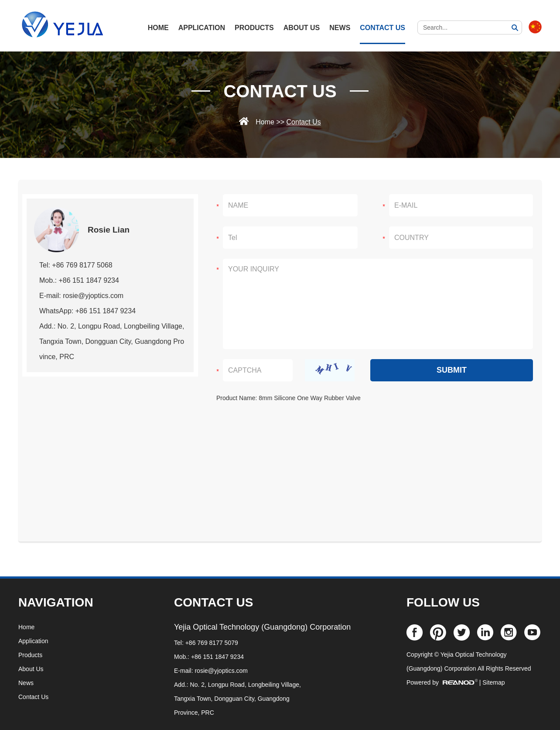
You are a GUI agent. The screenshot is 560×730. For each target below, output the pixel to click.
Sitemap (493, 682)
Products (254, 28)
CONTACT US (213, 602)
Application (202, 28)
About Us (302, 28)
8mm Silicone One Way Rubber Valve (309, 398)
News (340, 28)
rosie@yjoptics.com (221, 671)
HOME (158, 28)
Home (265, 122)
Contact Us (382, 28)
